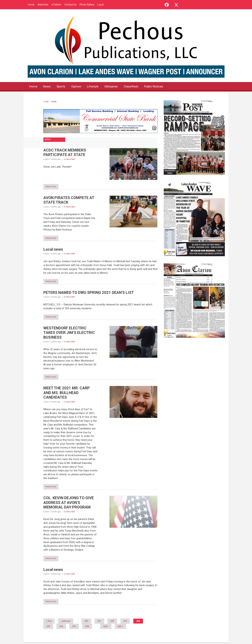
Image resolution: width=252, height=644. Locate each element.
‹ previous (66, 622)
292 (112, 622)
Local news (53, 250)
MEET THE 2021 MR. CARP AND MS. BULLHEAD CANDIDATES (67, 393)
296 (61, 627)
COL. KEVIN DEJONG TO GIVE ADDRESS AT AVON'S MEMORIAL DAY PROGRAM (69, 503)
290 (86, 622)
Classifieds (138, 87)
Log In (101, 5)
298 (87, 627)
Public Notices (162, 87)
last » (120, 627)
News (48, 87)
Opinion (80, 87)
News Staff (70, 159)
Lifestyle (97, 87)
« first (49, 622)
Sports (63, 87)
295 (48, 627)
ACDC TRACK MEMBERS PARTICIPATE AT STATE (65, 152)
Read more (53, 187)
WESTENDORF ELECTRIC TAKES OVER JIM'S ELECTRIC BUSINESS (69, 333)
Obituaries (117, 87)
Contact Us (70, 5)
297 (74, 627)
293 (125, 622)
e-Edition (56, 5)
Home (31, 5)
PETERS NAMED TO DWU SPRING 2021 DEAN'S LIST (89, 293)
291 (99, 622)
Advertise (43, 5)
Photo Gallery (87, 5)
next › (106, 627)
